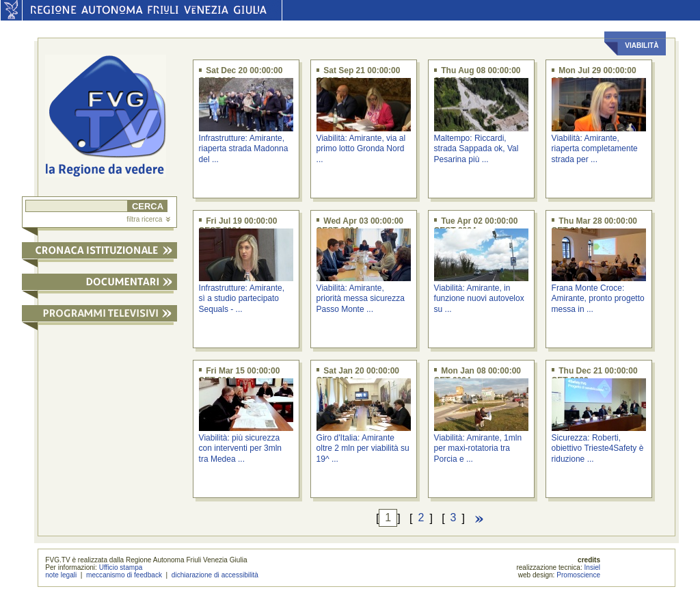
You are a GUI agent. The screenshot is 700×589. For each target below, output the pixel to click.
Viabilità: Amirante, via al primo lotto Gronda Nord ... (361, 149)
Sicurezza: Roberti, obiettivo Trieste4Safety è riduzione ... (598, 448)
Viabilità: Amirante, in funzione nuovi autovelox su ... (479, 299)
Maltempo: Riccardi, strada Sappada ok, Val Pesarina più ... (476, 149)
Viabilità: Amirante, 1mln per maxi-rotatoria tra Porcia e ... (478, 448)
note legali (61, 575)
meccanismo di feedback (124, 575)
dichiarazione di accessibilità (215, 575)
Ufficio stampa (121, 567)
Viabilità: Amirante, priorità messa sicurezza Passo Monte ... (361, 299)
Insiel (593, 567)
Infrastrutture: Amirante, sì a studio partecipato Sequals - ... (242, 299)
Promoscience (578, 575)
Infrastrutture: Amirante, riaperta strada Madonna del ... (244, 149)
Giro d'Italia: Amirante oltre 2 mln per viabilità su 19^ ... (363, 448)
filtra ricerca (148, 219)
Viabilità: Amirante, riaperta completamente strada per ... (595, 149)
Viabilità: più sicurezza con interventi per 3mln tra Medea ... (240, 448)
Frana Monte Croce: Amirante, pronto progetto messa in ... (598, 299)
